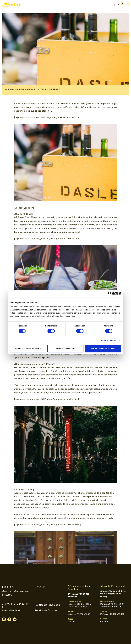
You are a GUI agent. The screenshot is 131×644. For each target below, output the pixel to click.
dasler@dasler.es (11, 610)
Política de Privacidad (47, 605)
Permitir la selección (65, 349)
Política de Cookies (46, 611)
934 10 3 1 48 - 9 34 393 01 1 (15, 605)
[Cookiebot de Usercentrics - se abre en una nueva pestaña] (110, 293)
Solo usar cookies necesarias (28, 349)
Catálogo (40, 587)
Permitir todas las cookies (103, 349)
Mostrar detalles (109, 340)
